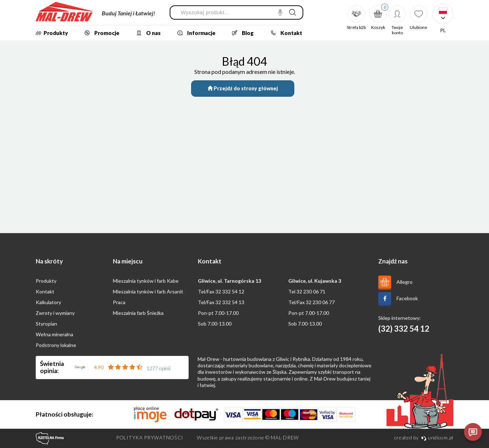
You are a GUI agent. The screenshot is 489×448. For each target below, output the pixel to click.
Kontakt (284, 33)
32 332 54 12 (230, 291)
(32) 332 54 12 (404, 329)
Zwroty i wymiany (55, 313)
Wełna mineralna (54, 334)
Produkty (51, 33)
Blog (241, 33)
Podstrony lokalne (56, 345)
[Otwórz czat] (473, 432)
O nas (146, 33)
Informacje (194, 33)
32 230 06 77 (320, 302)
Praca (119, 302)
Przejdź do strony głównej (243, 88)
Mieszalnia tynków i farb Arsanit (148, 291)
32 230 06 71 (311, 291)
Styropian (46, 324)
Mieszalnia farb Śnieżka (138, 313)
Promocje (100, 33)
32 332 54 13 (230, 302)
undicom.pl (437, 437)
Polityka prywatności (150, 437)
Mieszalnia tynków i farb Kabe (146, 281)
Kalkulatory (48, 302)
